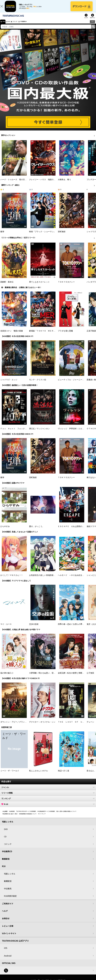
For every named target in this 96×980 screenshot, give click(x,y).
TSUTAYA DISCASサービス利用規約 (26, 814)
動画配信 (6, 861)
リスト (86, 20)
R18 (92, 24)
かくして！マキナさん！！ (12, 578)
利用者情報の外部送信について (28, 817)
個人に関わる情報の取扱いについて (66, 814)
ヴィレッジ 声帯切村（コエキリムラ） (75, 431)
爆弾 (2, 234)
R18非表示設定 (10, 899)
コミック (20, 24)
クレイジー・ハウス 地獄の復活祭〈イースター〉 (51, 182)
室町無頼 (62, 234)
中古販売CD (31, 24)
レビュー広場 (8, 929)
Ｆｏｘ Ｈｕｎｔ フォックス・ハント (17, 431)
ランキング (48, 801)
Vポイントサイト (9, 936)
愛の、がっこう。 (37, 529)
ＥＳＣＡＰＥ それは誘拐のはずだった (75, 529)
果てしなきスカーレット (39, 285)
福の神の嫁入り (7, 676)
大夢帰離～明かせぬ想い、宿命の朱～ (45, 676)
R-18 (48, 807)
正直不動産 (91, 333)
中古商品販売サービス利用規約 (46, 814)
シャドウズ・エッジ (9, 382)
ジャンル (48, 790)
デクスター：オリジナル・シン (42, 725)
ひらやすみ (5, 529)
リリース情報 (48, 796)
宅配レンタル (10, 876)
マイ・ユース (6, 627)
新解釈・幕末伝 (7, 285)
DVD (5, 24)
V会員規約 (12, 814)
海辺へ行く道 (63, 773)
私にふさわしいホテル (38, 773)
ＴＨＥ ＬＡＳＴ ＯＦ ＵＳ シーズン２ (77, 725)
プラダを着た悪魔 (65, 333)
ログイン (92, 20)
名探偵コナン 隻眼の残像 (12, 333)
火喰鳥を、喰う (64, 182)
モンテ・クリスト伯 (38, 382)
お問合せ (6, 921)
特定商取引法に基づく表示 (10, 817)
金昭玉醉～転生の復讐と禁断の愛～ (73, 676)
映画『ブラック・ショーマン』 (42, 234)
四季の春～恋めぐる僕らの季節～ (72, 627)
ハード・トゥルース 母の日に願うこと (17, 182)
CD (12, 24)
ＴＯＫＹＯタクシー (66, 285)
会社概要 (5, 814)
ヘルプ (5, 914)
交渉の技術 (34, 627)
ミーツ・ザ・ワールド (10, 773)
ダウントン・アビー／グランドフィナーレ (18, 725)
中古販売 (8, 891)
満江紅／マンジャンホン (39, 431)
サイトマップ (42, 817)
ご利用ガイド (8, 906)
